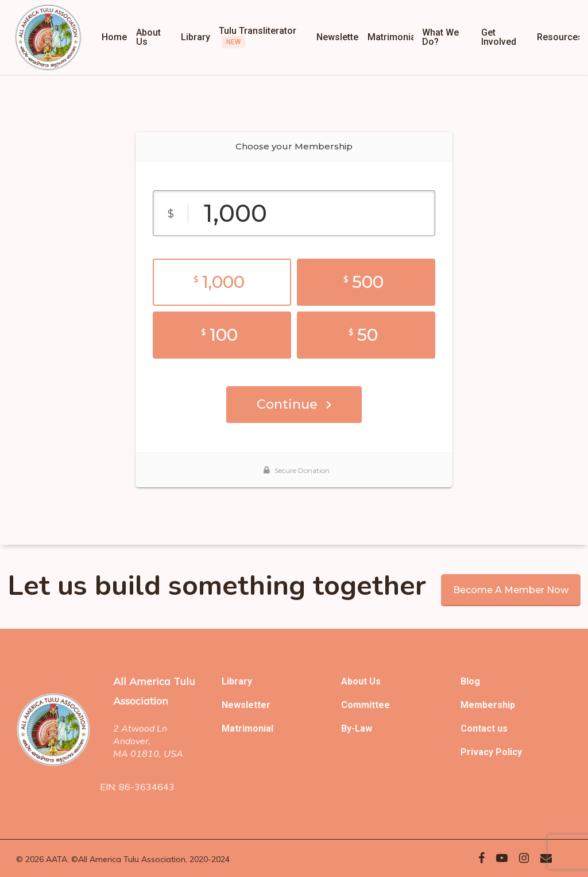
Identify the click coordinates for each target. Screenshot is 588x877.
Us (375, 681)
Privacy (478, 752)
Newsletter (246, 705)
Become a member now (511, 590)
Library (237, 681)
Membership (488, 705)
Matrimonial (247, 728)
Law (363, 728)
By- (348, 728)
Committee (365, 705)
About (355, 681)
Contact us (484, 728)
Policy (509, 752)
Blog (470, 681)
